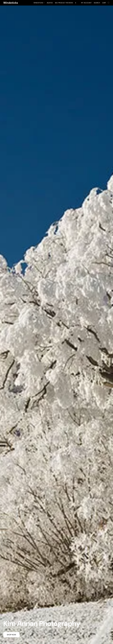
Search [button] (97, 3)
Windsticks (39, 3)
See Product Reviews (64, 3)
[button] (11, 3)
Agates (50, 3)
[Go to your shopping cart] (106, 3)
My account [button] (86, 3)
